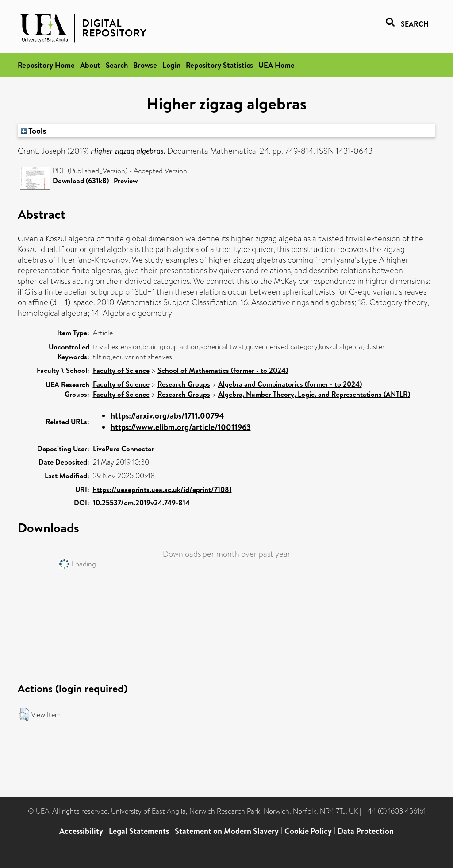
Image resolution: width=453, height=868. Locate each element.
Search (117, 65)
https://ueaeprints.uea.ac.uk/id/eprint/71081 (162, 489)
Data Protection (366, 831)
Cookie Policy (308, 831)
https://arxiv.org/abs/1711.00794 (167, 416)
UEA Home (276, 65)
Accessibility (81, 831)
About (90, 65)
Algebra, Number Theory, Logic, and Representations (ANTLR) (314, 394)
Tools (34, 131)
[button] (24, 714)
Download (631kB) (81, 181)
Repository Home (46, 65)
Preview (126, 181)
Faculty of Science (121, 370)
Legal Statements (139, 831)
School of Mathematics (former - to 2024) (223, 370)
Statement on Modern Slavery (227, 831)
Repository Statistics (219, 65)
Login (171, 65)
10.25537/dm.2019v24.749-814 (141, 503)
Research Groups (184, 384)
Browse (145, 65)
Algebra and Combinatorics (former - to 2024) (290, 384)
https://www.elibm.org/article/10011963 (181, 427)
